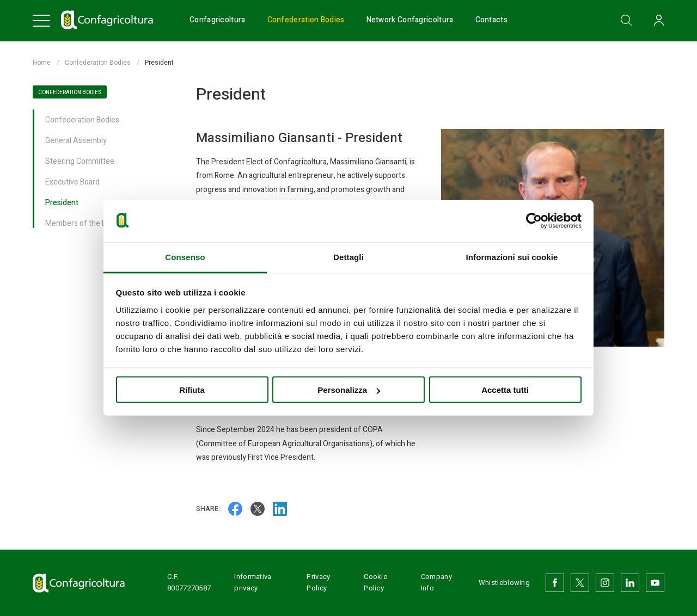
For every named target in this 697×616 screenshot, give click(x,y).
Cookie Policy (375, 582)
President (62, 203)
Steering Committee (80, 162)
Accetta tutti (505, 390)
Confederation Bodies (306, 20)
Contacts (491, 20)
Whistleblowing (504, 583)
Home (42, 63)
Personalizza (349, 390)
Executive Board (72, 183)
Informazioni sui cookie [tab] (512, 257)
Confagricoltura (218, 20)
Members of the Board (83, 224)
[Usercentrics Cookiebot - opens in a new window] (534, 221)
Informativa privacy (253, 582)
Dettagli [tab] (348, 257)
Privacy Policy (318, 582)
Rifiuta (192, 390)
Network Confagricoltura (410, 20)
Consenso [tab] (185, 257)
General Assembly (76, 141)
